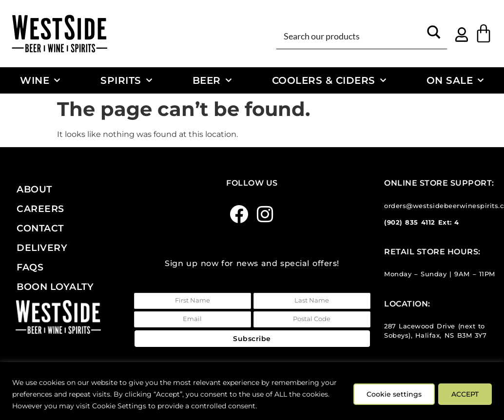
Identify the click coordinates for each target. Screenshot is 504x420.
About (34, 189)
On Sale (455, 80)
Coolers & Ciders (329, 80)
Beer (212, 80)
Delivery (42, 248)
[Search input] (351, 36)
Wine (40, 80)
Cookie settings (391, 394)
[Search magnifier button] (434, 36)
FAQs (30, 267)
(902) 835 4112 (410, 222)
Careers (40, 209)
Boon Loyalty (55, 286)
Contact (40, 228)
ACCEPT (464, 394)
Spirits (126, 80)
